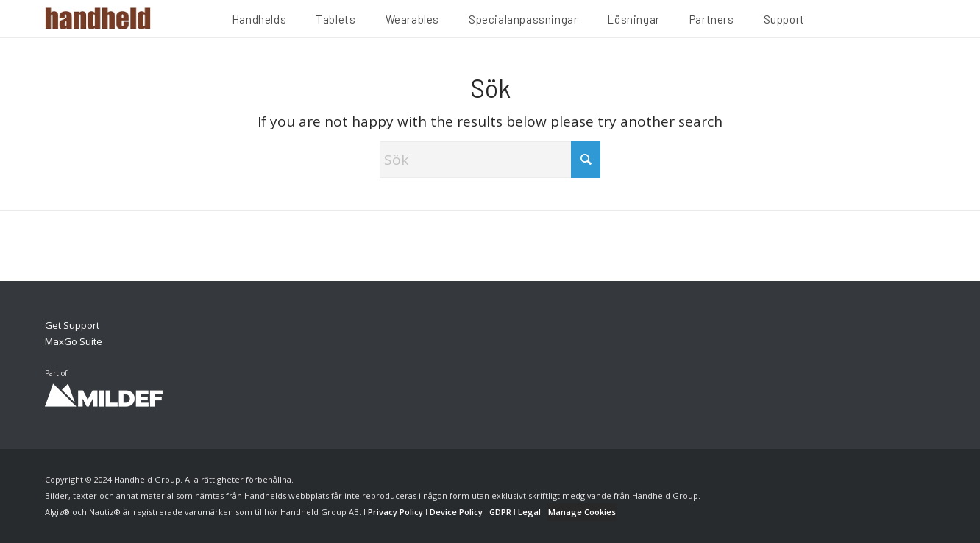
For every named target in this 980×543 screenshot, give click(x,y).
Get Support (72, 325)
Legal (529, 512)
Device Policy (456, 512)
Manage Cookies (582, 512)
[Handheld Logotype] (98, 18)
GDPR (500, 512)
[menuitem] (259, 21)
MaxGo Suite (74, 341)
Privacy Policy (395, 512)
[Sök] (490, 160)
